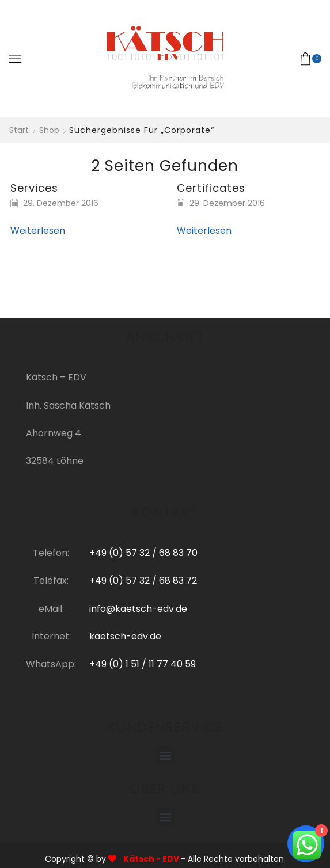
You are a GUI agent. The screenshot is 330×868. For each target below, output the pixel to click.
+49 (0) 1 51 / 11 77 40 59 (143, 664)
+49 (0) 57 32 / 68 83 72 (143, 580)
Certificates (211, 188)
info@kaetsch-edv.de (138, 609)
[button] (165, 755)
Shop (49, 130)
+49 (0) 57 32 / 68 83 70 (143, 553)
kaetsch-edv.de (125, 636)
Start (19, 130)
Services (34, 188)
